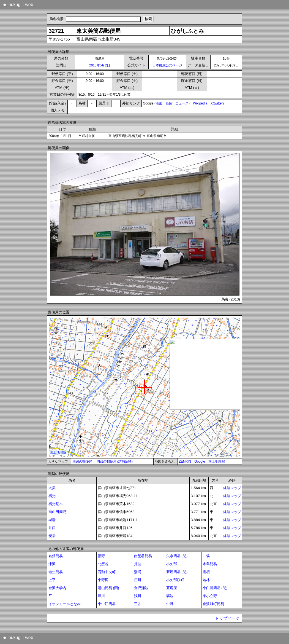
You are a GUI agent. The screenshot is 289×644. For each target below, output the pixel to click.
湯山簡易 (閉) (108, 588)
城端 (52, 520)
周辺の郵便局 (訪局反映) (115, 461)
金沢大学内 (57, 588)
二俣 (206, 556)
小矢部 (172, 564)
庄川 (138, 580)
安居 (52, 536)
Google (200, 461)
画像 (169, 103)
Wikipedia (200, 103)
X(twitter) (217, 103)
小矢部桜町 (175, 580)
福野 (101, 556)
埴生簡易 (56, 572)
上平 (52, 580)
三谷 (138, 604)
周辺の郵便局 (82, 461)
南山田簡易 (57, 512)
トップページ (227, 618)
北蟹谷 (103, 564)
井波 (138, 564)
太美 (52, 488)
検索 (159, 103)
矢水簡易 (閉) (177, 556)
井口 (52, 528)
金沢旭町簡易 (213, 604)
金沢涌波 (141, 588)
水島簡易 (210, 564)
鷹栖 (206, 572)
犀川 (101, 596)
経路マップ (232, 488)
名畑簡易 (56, 556)
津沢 (52, 564)
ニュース (182, 103)
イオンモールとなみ (65, 604)
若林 (206, 580)
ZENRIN (185, 461)
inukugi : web (18, 4)
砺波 (170, 596)
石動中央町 (107, 572)
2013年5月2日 (100, 65)
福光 (52, 496)
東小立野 (210, 596)
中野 (170, 604)
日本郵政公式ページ (167, 65)
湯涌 (138, 572)
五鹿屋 (172, 588)
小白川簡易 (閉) (215, 588)
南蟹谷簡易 (143, 556)
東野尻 (103, 580)
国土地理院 (217, 461)
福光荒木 (56, 504)
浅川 (138, 596)
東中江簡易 (107, 604)
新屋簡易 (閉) (177, 572)
